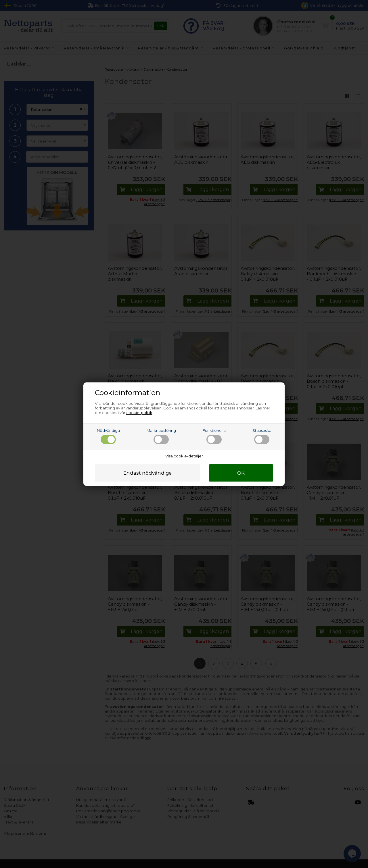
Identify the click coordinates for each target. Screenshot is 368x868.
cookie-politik (139, 413)
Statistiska (262, 436)
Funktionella (214, 436)
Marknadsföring (161, 436)
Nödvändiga (108, 436)
